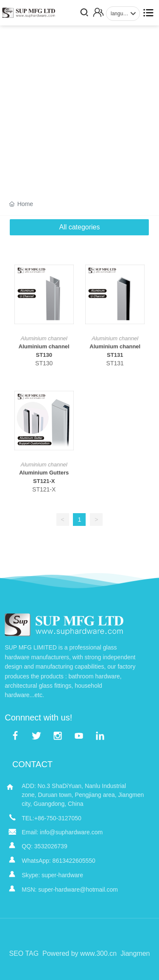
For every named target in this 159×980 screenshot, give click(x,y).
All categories (79, 227)
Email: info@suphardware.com (62, 832)
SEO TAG (24, 953)
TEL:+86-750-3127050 (52, 818)
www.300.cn (98, 953)
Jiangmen (135, 953)
